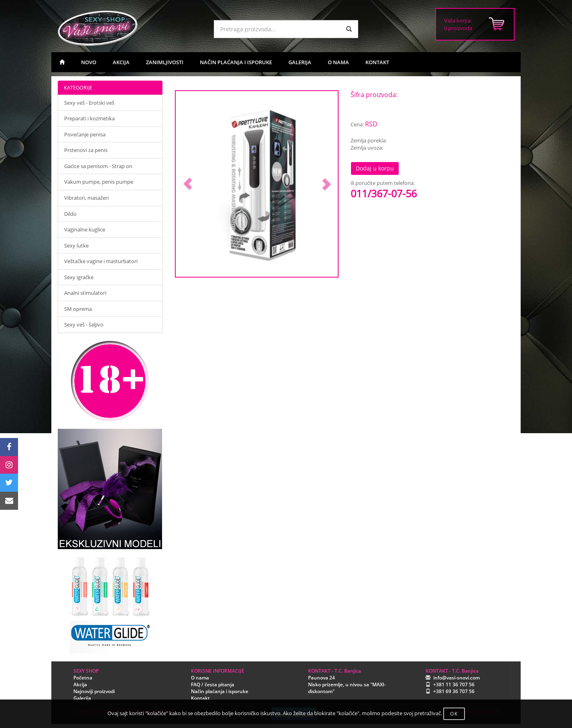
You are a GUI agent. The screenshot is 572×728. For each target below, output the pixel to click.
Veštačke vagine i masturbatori (101, 261)
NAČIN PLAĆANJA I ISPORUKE (236, 62)
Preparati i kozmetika (89, 118)
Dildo (70, 214)
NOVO (89, 62)
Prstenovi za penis (86, 150)
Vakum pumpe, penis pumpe (99, 182)
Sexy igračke (79, 277)
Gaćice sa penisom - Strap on (98, 166)
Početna (83, 678)
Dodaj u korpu (375, 168)
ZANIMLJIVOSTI (165, 62)
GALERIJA (300, 62)
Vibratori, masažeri (86, 198)
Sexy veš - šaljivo (84, 324)
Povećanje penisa (85, 134)
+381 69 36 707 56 (454, 691)
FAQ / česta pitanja (213, 684)
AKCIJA (121, 62)
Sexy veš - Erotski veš (89, 103)
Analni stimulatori (85, 293)
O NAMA (338, 62)
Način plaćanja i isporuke (220, 691)
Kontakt (200, 698)
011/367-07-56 (384, 193)
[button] (188, 184)
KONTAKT (377, 62)
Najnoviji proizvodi (94, 691)
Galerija (82, 698)
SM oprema (78, 309)
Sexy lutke (76, 245)
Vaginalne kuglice (85, 229)
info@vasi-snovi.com (456, 678)
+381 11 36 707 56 (454, 684)
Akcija (80, 684)
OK (454, 714)
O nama (200, 678)
